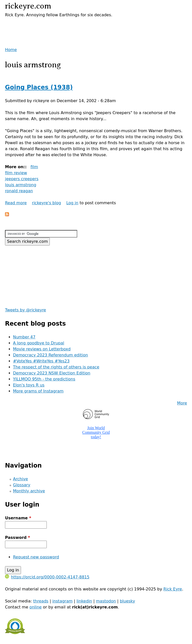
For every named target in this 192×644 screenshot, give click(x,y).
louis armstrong (21, 185)
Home (11, 50)
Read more (16, 203)
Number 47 (24, 337)
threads (41, 601)
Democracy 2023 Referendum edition (50, 355)
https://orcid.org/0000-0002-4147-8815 (47, 577)
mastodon (106, 601)
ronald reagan (19, 191)
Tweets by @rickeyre (25, 310)
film (34, 167)
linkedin (84, 601)
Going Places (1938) (39, 87)
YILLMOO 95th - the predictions (44, 379)
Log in (72, 203)
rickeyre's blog (46, 203)
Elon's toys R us (29, 385)
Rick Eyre (173, 589)
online (36, 607)
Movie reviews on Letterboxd (42, 349)
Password (17, 538)
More (182, 403)
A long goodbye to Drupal (39, 343)
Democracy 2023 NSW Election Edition (52, 373)
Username (18, 518)
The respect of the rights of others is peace (56, 367)
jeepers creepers (22, 179)
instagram (62, 601)
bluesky (127, 601)
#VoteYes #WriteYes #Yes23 (41, 361)
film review (16, 173)
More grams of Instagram (38, 391)
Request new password (36, 557)
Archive (20, 479)
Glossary (22, 485)
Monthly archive (29, 491)
